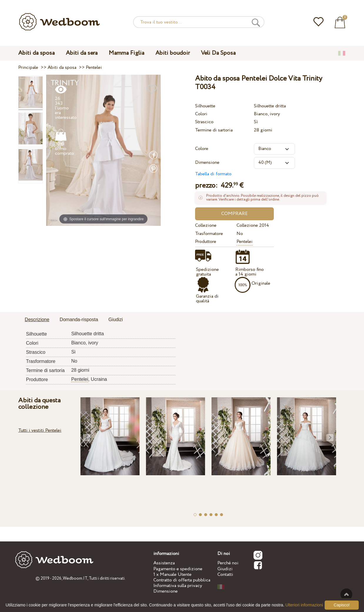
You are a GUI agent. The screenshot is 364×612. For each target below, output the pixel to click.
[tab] (37, 320)
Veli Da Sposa (218, 53)
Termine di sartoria (214, 130)
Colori (201, 114)
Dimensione (207, 162)
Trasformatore (209, 234)
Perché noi (228, 563)
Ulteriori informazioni (304, 605)
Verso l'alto (346, 594)
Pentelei (245, 242)
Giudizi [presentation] (116, 320)
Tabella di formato (213, 174)
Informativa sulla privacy (178, 586)
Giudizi (225, 569)
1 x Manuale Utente (172, 575)
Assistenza (164, 563)
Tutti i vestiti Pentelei (40, 430)
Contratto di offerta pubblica (182, 580)
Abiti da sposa (36, 53)
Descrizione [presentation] (37, 320)
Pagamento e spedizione (178, 569)
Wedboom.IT (75, 578)
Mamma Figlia (126, 53)
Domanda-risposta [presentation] (79, 320)
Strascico (204, 122)
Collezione (206, 225)
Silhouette (205, 106)
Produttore (206, 242)
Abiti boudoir (173, 53)
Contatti (225, 575)
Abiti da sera (82, 53)
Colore (202, 149)
